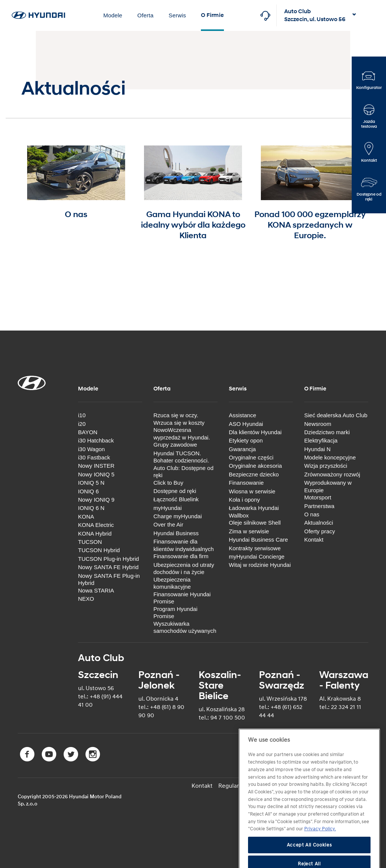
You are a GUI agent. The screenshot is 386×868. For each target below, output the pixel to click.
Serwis (177, 15)
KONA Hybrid (95, 534)
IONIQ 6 (88, 491)
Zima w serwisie (249, 531)
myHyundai (168, 508)
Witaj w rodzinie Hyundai (260, 565)
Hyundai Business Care (258, 540)
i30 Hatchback (96, 440)
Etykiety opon (246, 440)
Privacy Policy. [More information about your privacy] (320, 842)
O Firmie (212, 15)
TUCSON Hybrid (99, 550)
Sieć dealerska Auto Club (336, 415)
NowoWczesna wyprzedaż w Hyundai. (182, 434)
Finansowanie (246, 483)
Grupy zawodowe (175, 445)
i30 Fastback (94, 457)
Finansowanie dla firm (181, 556)
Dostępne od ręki (175, 491)
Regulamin (233, 786)
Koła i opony (244, 500)
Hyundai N (317, 449)
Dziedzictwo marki (327, 432)
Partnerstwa (319, 506)
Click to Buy (168, 483)
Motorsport (318, 497)
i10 (82, 415)
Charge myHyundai (178, 516)
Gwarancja (242, 449)
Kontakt (314, 540)
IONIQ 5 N (91, 483)
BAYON (88, 432)
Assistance (243, 415)
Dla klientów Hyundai (255, 432)
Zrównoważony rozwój (332, 474)
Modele (113, 15)
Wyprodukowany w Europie (328, 486)
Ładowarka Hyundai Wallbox (254, 512)
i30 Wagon (91, 449)
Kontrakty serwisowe (255, 548)
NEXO (86, 599)
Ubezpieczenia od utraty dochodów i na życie (184, 569)
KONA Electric (96, 525)
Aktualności (319, 523)
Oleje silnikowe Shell (255, 523)
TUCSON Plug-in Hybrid (109, 559)
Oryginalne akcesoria (255, 466)
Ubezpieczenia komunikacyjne (172, 583)
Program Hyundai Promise (175, 613)
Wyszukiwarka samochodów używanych (185, 627)
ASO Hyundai (246, 424)
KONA (86, 517)
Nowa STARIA (96, 590)
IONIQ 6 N (91, 508)
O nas (312, 514)
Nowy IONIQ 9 (96, 500)
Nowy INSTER (96, 466)
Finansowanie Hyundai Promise (182, 598)
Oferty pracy (320, 531)
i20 (82, 424)
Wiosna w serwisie (252, 491)
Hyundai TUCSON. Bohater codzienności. (181, 457)
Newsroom (318, 424)
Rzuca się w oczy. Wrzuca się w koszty (179, 419)
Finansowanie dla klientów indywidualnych (184, 545)
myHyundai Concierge (257, 556)
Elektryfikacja (321, 440)
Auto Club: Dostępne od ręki (183, 472)
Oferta (145, 15)
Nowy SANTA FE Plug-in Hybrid (109, 579)
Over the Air (168, 524)
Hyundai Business (176, 533)
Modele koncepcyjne (330, 457)
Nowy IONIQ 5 (96, 474)
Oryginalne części (251, 457)
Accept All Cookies (309, 858)
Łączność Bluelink (176, 499)
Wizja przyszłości (326, 466)
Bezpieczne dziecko (254, 474)
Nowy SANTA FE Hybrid (108, 567)
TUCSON (90, 542)
